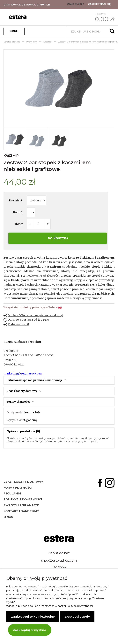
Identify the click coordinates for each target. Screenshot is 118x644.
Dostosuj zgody (77, 616)
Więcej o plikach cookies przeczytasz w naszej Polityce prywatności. (50, 606)
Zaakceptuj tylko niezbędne (33, 616)
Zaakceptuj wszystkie (29, 630)
